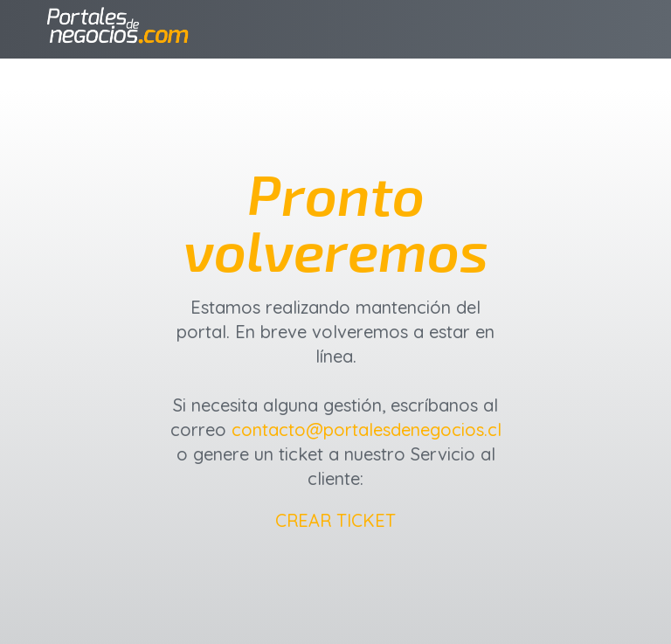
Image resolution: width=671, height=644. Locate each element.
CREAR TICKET (335, 520)
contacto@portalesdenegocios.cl (367, 429)
